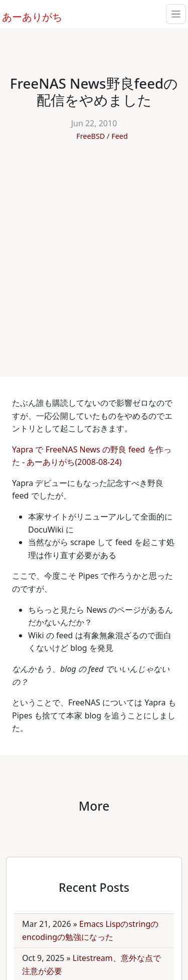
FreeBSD (90, 136)
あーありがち (27, 16)
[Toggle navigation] (176, 14)
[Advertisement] (94, 254)
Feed (120, 136)
